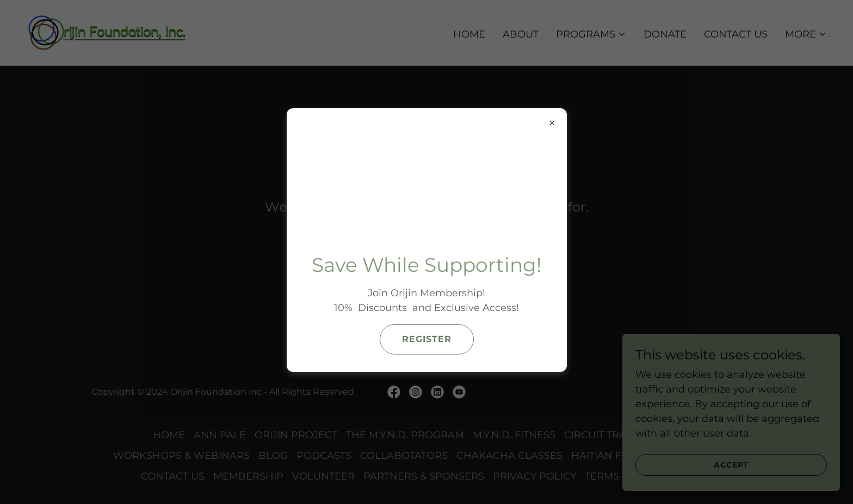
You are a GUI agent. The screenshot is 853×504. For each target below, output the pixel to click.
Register (427, 339)
